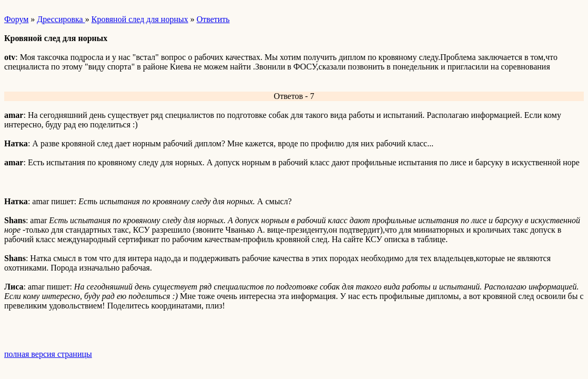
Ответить (213, 19)
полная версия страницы (48, 354)
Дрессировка (61, 19)
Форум (16, 19)
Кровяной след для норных (140, 19)
